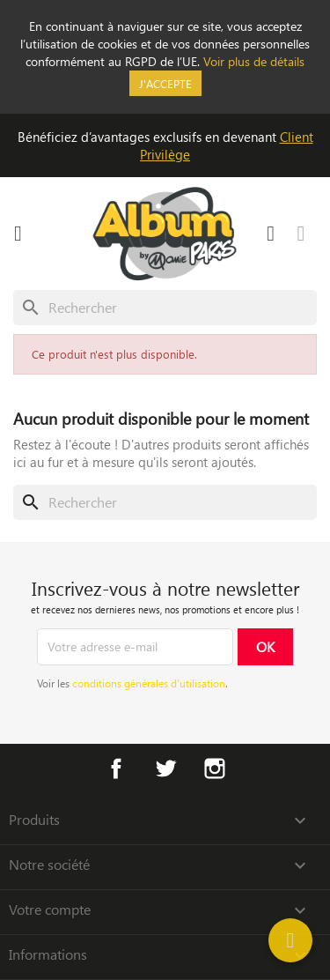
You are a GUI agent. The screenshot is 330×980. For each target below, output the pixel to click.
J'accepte (165, 83)
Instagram (215, 768)
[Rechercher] (165, 308)
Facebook (116, 768)
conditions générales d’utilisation (149, 683)
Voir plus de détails (254, 61)
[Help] (290, 940)
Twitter (165, 768)
